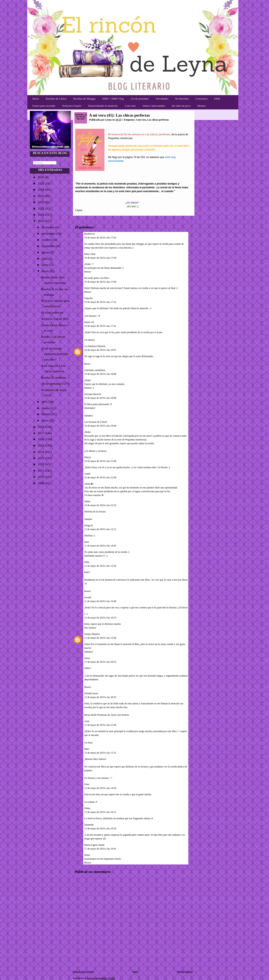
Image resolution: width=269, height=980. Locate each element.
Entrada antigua (185, 972)
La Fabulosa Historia (95, 346)
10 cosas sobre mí (52, 312)
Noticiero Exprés (72, 106)
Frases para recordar (44, 106)
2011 (41, 471)
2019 (41, 221)
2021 (41, 209)
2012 (41, 464)
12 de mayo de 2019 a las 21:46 (100, 725)
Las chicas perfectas (158, 120)
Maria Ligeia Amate (94, 845)
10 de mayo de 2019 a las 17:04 (100, 258)
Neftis (87, 501)
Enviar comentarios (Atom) (101, 978)
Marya (88, 457)
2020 (41, 215)
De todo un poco (181, 106)
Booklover (90, 234)
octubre (47, 240)
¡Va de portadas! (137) (55, 384)
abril (45, 402)
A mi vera (130, 106)
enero (45, 420)
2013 (41, 458)
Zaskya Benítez (92, 634)
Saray (87, 658)
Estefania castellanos (95, 370)
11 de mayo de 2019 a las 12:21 (100, 529)
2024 (41, 190)
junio (45, 265)
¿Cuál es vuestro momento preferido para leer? (55, 354)
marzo (46, 408)
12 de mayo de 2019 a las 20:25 (100, 662)
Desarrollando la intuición (103, 106)
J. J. (86, 614)
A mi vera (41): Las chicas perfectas (119, 115)
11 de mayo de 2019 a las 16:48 (100, 601)
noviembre (49, 234)
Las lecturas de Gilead (96, 422)
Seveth (88, 597)
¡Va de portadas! (140, 99)
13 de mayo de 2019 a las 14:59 (100, 788)
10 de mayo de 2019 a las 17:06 (100, 282)
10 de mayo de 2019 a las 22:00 (100, 477)
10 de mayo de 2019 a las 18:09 (100, 398)
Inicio (36, 99)
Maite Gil (89, 322)
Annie (87, 474)
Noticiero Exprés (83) (55, 319)
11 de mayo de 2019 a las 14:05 (100, 546)
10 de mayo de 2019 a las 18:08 (100, 374)
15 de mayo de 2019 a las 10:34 (100, 828)
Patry (87, 562)
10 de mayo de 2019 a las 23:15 (100, 505)
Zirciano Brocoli (93, 394)
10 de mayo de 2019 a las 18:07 (100, 350)
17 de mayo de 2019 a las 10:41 (100, 849)
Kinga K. (89, 525)
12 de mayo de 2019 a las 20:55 (100, 697)
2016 (41, 439)
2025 (41, 184)
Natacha (88, 298)
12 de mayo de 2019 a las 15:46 (100, 638)
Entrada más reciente (84, 972)
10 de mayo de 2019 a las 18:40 (100, 426)
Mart (87, 749)
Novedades (162, 99)
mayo (45, 271)
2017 (41, 433)
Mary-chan (90, 254)
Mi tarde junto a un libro (97, 278)
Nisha (87, 808)
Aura (87, 721)
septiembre (49, 246)
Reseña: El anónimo (54, 378)
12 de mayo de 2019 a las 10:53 (100, 618)
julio (45, 259)
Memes (202, 106)
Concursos (201, 99)
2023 (41, 196)
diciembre (48, 227)
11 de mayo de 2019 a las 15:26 (100, 566)
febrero (47, 414)
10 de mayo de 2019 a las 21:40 (100, 461)
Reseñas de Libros (56, 99)
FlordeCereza (91, 693)
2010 (41, 477)
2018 (41, 427)
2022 (41, 202)
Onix (87, 784)
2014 (41, 452)
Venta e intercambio (154, 106)
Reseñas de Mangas (84, 99)
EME (217, 99)
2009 (41, 483)
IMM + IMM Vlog (113, 99)
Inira (87, 542)
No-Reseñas (182, 99)
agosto (46, 252)
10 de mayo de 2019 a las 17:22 (100, 302)
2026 (41, 177)
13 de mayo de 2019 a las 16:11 (100, 812)
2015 (41, 445)
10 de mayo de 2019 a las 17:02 (100, 238)
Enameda (89, 825)
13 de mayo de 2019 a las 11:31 (100, 753)
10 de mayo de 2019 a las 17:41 (100, 326)
